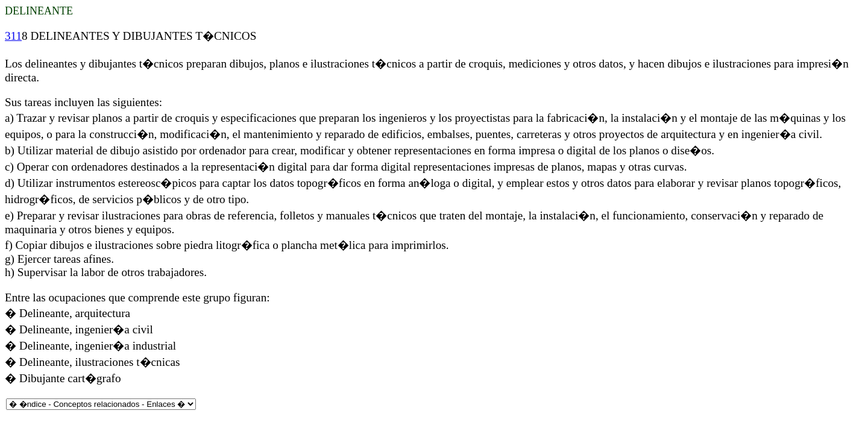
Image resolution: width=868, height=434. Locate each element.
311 (13, 36)
